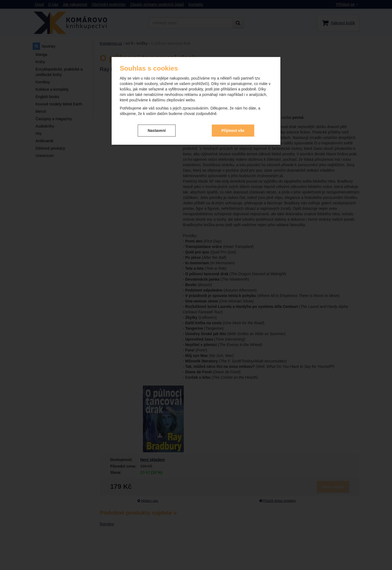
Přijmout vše (233, 126)
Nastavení (157, 126)
